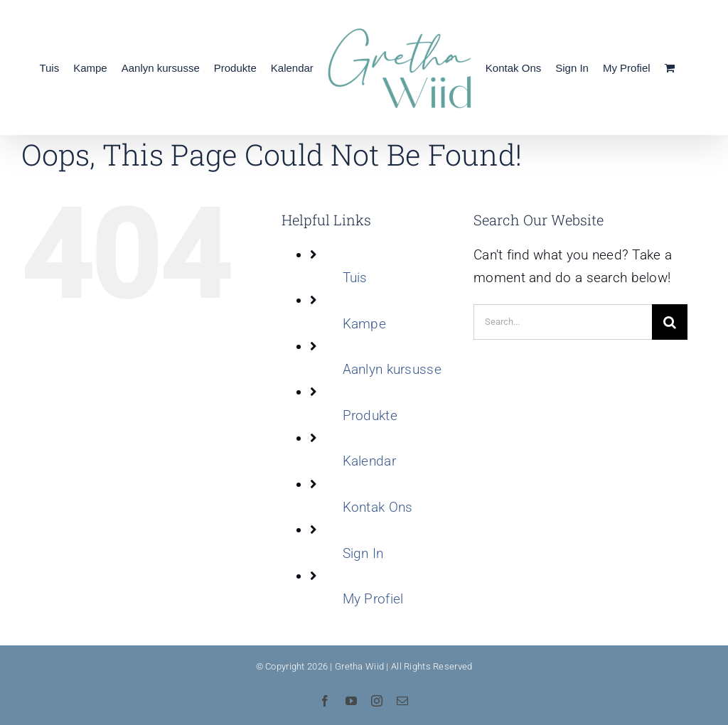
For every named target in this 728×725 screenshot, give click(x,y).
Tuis (355, 278)
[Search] (670, 322)
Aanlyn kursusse (392, 369)
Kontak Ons (378, 507)
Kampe (364, 324)
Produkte (370, 415)
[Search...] (563, 322)
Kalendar (369, 461)
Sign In (363, 553)
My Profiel (373, 599)
